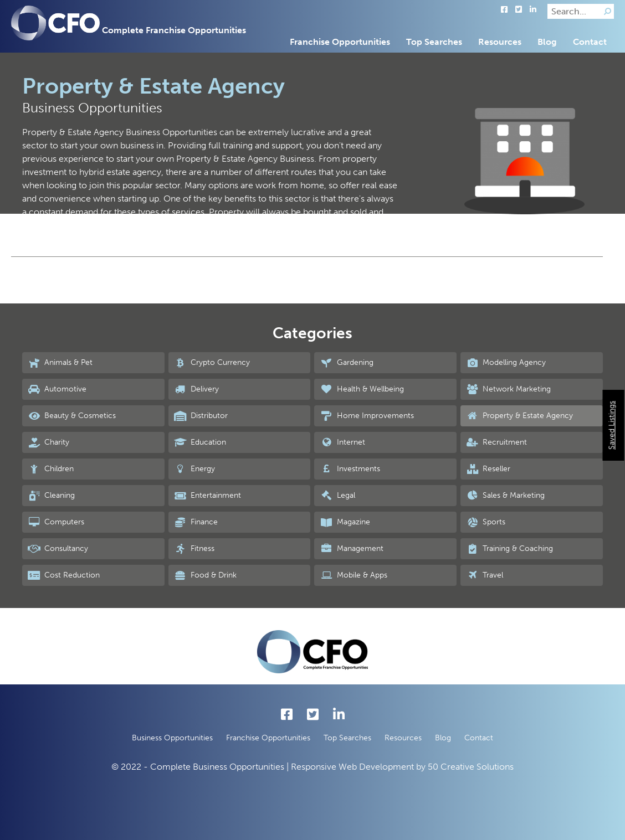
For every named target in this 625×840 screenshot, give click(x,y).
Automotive (57, 389)
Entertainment (208, 496)
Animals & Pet (60, 363)
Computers (56, 522)
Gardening (346, 363)
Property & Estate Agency (519, 416)
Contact (590, 42)
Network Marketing (508, 389)
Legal (337, 496)
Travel (485, 575)
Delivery (196, 389)
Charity (48, 442)
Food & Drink (205, 575)
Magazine (345, 522)
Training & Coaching (509, 549)
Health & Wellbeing (362, 389)
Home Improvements (367, 416)
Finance (196, 522)
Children (51, 469)
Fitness (194, 549)
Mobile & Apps (353, 575)
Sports (486, 522)
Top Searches (434, 42)
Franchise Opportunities (340, 42)
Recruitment (496, 442)
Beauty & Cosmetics (72, 416)
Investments (350, 469)
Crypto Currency (212, 363)
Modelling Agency (506, 363)
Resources (500, 42)
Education (200, 442)
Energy (194, 469)
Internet (342, 442)
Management (351, 549)
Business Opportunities (172, 738)
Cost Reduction (64, 575)
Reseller (488, 469)
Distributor (201, 416)
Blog (547, 42)
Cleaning (51, 496)
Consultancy (58, 549)
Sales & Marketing (505, 496)
